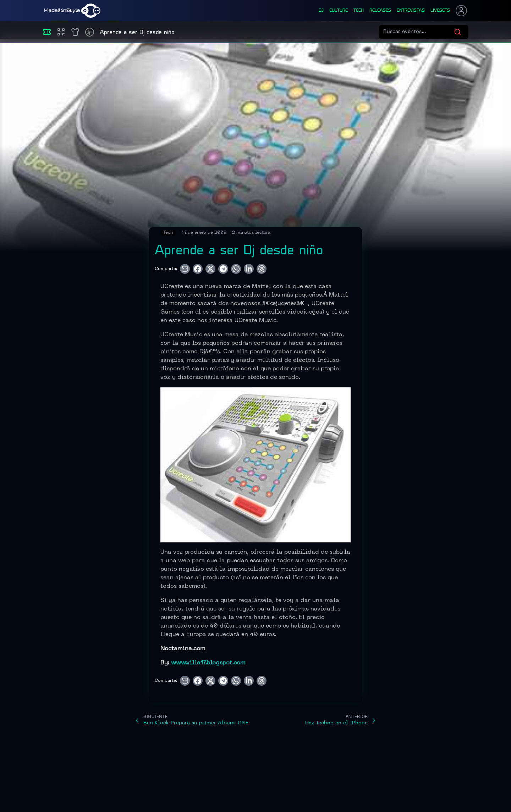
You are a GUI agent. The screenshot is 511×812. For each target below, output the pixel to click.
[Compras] (61, 32)
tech (359, 11)
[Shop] (75, 32)
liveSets (440, 11)
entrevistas (411, 11)
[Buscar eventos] (419, 32)
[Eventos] (47, 32)
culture (339, 11)
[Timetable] (90, 32)
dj (321, 11)
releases (380, 11)
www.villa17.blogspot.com (208, 663)
